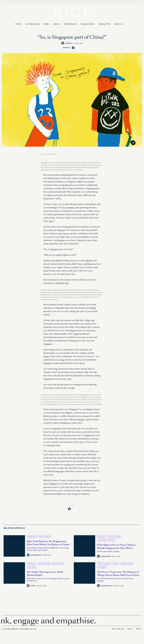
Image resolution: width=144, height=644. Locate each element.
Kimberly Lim (37, 555)
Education (102, 537)
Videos (56, 24)
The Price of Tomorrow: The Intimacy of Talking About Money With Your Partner (118, 574)
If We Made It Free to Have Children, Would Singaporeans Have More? (117, 546)
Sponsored (32, 567)
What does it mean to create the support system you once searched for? (48, 580)
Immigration (32, 537)
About (130, 629)
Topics (18, 24)
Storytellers (70, 24)
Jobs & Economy (44, 564)
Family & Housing (114, 537)
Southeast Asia (33, 24)
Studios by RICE (88, 24)
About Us (119, 24)
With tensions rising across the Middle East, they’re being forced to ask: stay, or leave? (48, 549)
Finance (116, 564)
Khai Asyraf (107, 557)
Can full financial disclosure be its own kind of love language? (115, 580)
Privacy (139, 629)
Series (46, 24)
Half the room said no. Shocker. (108, 552)
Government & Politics (106, 540)
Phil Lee (70, 43)
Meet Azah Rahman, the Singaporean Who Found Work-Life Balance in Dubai (48, 543)
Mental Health (45, 537)
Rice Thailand (118, 629)
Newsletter (105, 24)
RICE (34, 586)
